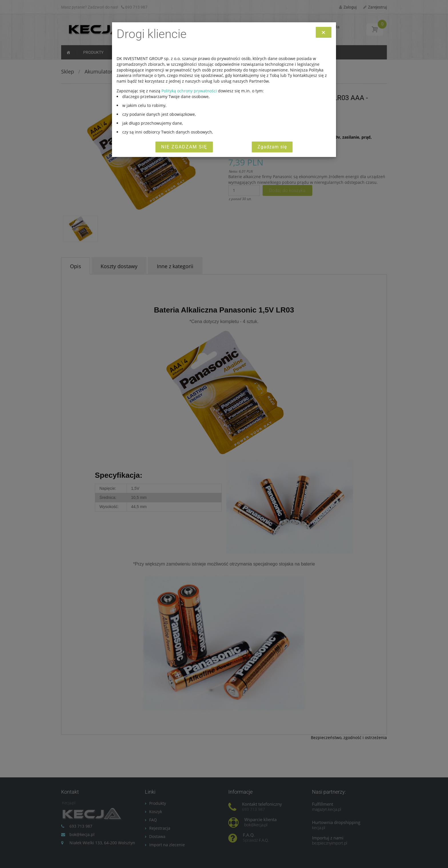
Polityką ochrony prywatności (189, 91)
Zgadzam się (272, 147)
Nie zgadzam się (184, 147)
